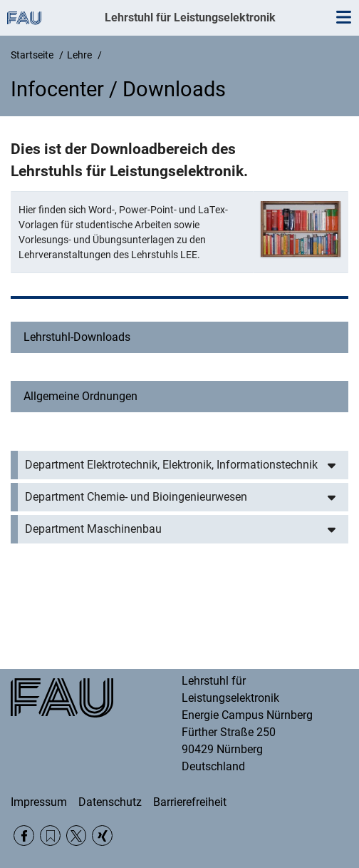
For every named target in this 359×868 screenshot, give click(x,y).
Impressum (39, 802)
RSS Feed (50, 836)
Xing (102, 836)
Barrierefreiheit (190, 802)
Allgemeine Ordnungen (80, 396)
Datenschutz (110, 802)
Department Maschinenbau (93, 529)
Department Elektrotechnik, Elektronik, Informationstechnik (171, 465)
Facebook (24, 836)
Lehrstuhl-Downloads (77, 337)
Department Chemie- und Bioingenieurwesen (136, 497)
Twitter (77, 836)
